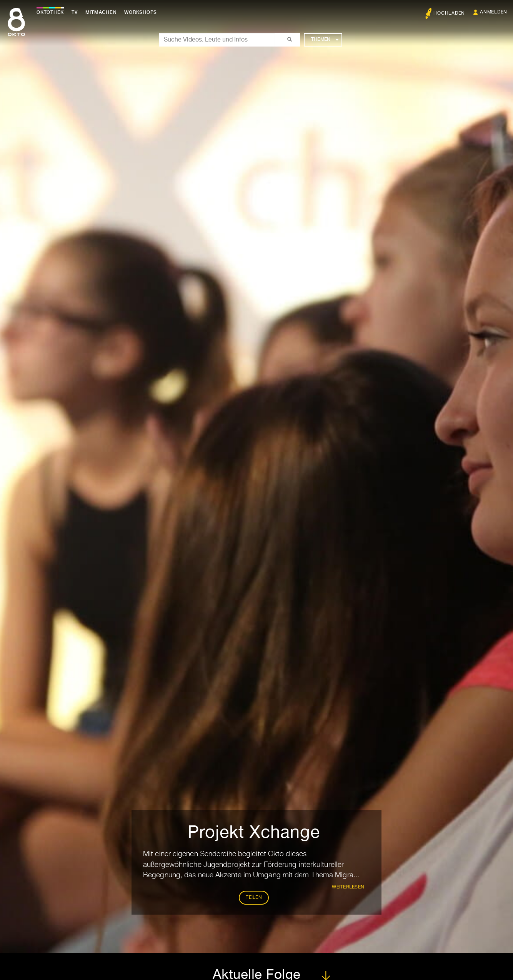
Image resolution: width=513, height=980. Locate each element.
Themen (325, 40)
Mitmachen (101, 12)
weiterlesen (348, 887)
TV (75, 12)
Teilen (254, 898)
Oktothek (50, 12)
